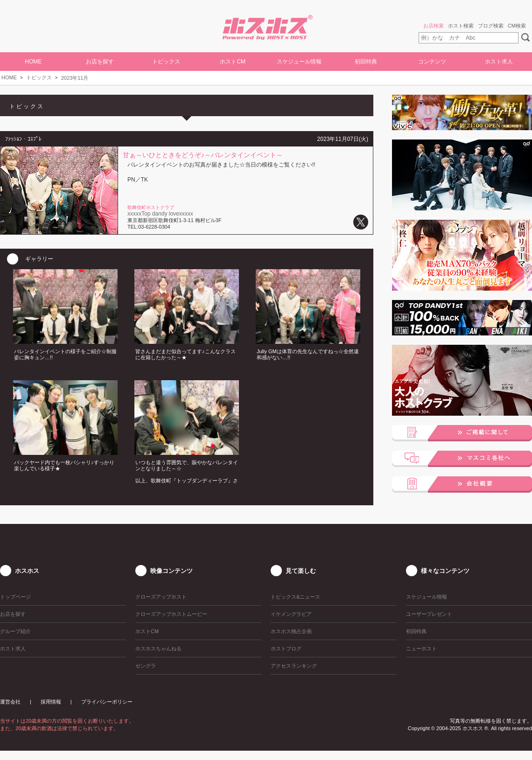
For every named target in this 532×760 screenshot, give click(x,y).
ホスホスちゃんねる (158, 648)
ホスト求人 (499, 62)
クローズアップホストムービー (171, 614)
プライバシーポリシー (107, 702)
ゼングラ (146, 666)
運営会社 (10, 702)
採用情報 (51, 702)
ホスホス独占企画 (291, 631)
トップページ (15, 597)
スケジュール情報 (299, 62)
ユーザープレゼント (429, 614)
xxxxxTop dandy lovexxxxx (160, 214)
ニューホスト (421, 648)
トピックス (39, 77)
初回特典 (366, 62)
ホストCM (233, 62)
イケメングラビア (291, 614)
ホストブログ (286, 648)
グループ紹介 (15, 631)
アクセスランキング (294, 666)
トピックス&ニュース (295, 597)
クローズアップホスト (161, 597)
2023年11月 (75, 78)
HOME (33, 62)
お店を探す (100, 62)
